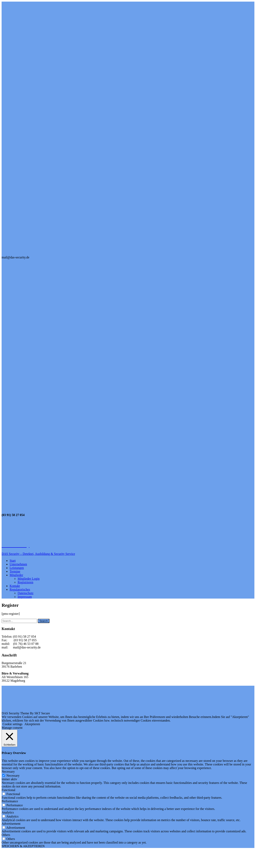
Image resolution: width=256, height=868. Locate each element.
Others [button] (6, 835)
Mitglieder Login (29, 579)
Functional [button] (8, 790)
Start (13, 561)
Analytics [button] (8, 812)
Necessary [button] (8, 772)
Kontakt (15, 586)
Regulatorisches (20, 589)
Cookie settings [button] (12, 724)
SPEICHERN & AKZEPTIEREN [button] (23, 846)
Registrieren (25, 582)
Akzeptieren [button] (32, 724)
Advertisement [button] (11, 824)
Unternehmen (18, 564)
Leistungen (17, 568)
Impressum (25, 597)
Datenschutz (25, 593)
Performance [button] (10, 801)
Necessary (13, 776)
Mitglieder (16, 575)
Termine (15, 571)
